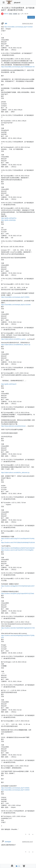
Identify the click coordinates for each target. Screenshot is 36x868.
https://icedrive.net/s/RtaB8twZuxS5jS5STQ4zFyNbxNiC (18, 548)
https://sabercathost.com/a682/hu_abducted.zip (15, 473)
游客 (6, 24)
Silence (6, 14)
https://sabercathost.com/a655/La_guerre (13, 339)
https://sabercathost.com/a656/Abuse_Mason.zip (16, 345)
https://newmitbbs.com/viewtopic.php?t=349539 (15, 790)
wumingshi (8, 842)
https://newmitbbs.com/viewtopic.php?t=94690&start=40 (18, 67)
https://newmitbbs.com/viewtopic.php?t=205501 (15, 297)
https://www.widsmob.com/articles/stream (13, 426)
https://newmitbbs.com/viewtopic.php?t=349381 (15, 788)
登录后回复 (31, 17)
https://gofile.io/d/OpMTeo (9, 218)
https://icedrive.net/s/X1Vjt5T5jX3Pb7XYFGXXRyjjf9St (17, 550)
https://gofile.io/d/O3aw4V (9, 384)
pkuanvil (17, 3)
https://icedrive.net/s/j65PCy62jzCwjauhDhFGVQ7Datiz (18, 593)
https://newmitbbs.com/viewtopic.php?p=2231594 (16, 305)
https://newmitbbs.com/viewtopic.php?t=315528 (18, 27)
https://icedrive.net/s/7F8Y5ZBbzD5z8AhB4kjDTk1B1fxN (18, 542)
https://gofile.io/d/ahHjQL (8, 220)
